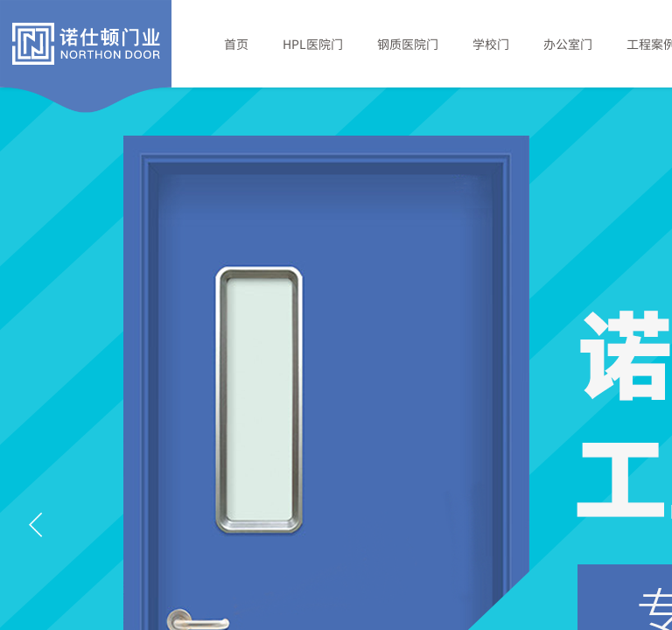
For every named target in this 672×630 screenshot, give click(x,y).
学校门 (491, 44)
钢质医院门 (408, 44)
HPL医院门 (313, 44)
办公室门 (568, 44)
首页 (236, 44)
